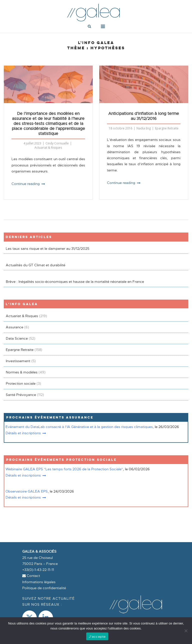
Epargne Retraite (167, 128)
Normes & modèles (22, 372)
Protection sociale (21, 383)
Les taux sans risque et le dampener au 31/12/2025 (47, 249)
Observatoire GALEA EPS (27, 491)
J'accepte (97, 636)
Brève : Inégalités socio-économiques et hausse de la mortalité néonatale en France (75, 282)
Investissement (18, 361)
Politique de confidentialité (44, 588)
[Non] (186, 631)
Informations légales (39, 582)
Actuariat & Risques (48, 148)
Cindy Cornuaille (57, 143)
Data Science (17, 338)
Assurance (14, 327)
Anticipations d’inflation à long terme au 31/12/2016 (144, 116)
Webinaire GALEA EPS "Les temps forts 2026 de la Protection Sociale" (64, 469)
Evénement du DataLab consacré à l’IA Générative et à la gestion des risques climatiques (79, 427)
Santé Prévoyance (21, 395)
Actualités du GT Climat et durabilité (35, 265)
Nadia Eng (144, 128)
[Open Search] (89, 27)
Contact (31, 576)
